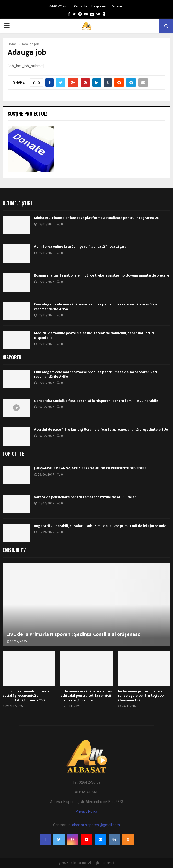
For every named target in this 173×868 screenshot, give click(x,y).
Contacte (81, 6)
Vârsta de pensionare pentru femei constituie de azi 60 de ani (86, 497)
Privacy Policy (87, 811)
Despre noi (99, 6)
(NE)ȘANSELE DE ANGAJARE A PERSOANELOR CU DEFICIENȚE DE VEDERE (90, 468)
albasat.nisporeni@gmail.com (96, 825)
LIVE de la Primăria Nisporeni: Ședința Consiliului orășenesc (73, 634)
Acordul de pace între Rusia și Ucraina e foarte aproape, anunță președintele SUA (101, 430)
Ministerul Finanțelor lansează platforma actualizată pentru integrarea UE (96, 218)
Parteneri (117, 6)
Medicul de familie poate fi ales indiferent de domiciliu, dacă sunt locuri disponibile (94, 335)
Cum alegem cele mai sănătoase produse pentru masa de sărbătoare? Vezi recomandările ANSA (96, 306)
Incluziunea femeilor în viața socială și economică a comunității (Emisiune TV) (26, 696)
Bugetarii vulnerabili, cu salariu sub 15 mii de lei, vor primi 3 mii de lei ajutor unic (100, 526)
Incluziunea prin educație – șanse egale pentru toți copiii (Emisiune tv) (142, 696)
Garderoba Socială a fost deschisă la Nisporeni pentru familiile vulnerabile (96, 401)
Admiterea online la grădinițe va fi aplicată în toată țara (80, 247)
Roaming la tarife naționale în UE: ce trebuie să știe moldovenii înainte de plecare (102, 275)
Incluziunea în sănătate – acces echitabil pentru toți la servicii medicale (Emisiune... (86, 696)
